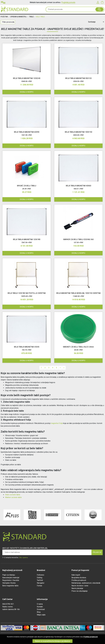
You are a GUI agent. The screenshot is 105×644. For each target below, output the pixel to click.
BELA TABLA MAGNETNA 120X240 (27, 78)
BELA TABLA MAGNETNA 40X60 (78, 186)
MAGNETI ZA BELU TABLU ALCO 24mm (78, 347)
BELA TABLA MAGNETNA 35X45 (27, 347)
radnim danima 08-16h (11, 609)
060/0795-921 (8, 604)
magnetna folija (57, 423)
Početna (4, 17)
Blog (39, 612)
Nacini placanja (77, 588)
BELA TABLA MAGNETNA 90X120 (78, 78)
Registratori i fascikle (11, 580)
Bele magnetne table (10, 586)
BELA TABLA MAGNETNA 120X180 (27, 239)
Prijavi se (97, 552)
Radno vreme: (8, 607)
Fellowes (40, 575)
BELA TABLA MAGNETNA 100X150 (78, 132)
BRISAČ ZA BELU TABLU (27, 186)
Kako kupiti (76, 575)
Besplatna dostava (79, 578)
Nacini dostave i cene (80, 586)
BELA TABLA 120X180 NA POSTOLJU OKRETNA (27, 293)
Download (41, 609)
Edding (40, 578)
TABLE (31, 17)
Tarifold (40, 580)
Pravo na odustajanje (80, 591)
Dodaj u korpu (78, 253)
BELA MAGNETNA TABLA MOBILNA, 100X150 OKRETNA (78, 293)
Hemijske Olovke (9, 583)
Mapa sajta (41, 615)
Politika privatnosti (79, 580)
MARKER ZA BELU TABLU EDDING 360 (78, 239)
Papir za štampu (9, 575)
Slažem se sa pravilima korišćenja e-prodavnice (52, 641)
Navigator (41, 583)
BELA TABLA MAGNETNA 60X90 (27, 132)
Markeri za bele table (13, 497)
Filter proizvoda (8, 22)
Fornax (39, 586)
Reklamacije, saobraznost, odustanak (86, 583)
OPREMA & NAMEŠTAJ (18, 17)
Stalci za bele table (13, 495)
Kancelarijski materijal (11, 578)
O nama (40, 604)
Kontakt (40, 607)
